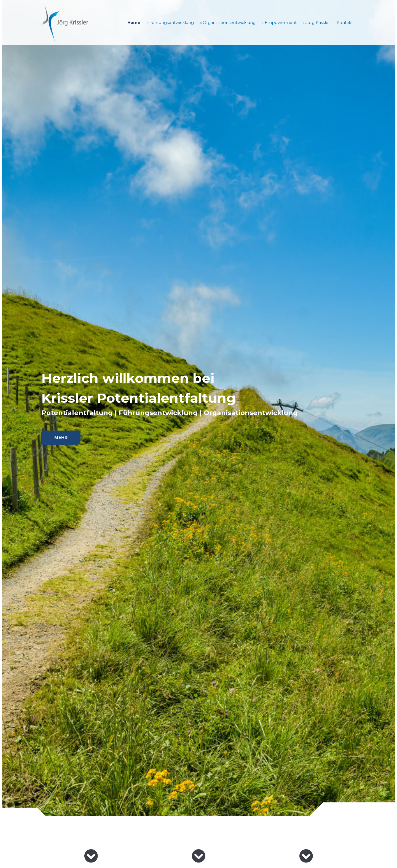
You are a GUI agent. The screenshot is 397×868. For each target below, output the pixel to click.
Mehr (61, 438)
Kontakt (345, 23)
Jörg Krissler (317, 23)
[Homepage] (65, 23)
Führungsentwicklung (171, 23)
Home (134, 23)
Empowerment (280, 23)
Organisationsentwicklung (229, 23)
